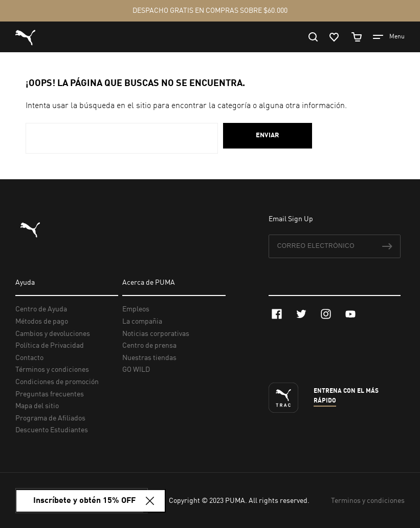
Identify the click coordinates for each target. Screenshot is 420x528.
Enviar (268, 135)
